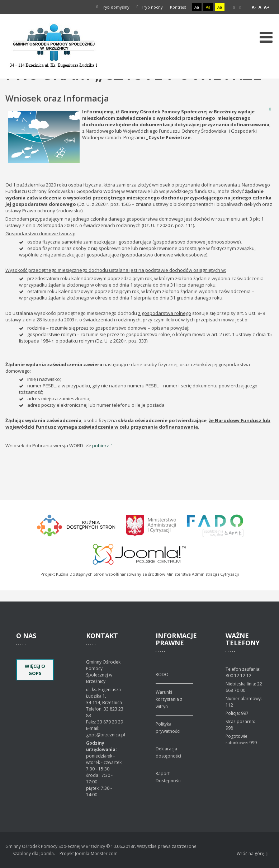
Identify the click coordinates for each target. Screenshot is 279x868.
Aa (197, 7)
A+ (267, 7)
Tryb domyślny (113, 7)
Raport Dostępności (169, 777)
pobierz (101, 445)
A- (254, 7)
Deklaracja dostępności (168, 752)
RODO (162, 674)
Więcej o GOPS (35, 670)
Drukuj (270, 109)
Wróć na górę (252, 854)
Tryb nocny (150, 7)
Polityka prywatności (168, 728)
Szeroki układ (240, 8)
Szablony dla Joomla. (34, 853)
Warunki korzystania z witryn (169, 699)
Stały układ (234, 8)
